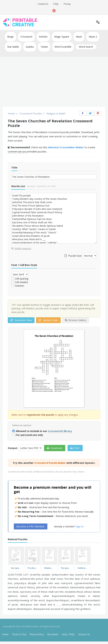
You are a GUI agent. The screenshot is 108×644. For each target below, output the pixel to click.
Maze (79, 37)
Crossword (26, 37)
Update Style (48, 320)
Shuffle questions (21, 248)
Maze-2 (93, 37)
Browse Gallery (76, 320)
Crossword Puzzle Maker (50, 463)
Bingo (10, 37)
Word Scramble (63, 47)
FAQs (56, 4)
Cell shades (21, 282)
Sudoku (30, 47)
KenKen (43, 37)
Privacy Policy (37, 634)
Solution (19, 286)
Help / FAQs (68, 634)
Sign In (80, 526)
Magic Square (62, 37)
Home (6, 634)
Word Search (86, 47)
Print (75, 448)
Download (54, 448)
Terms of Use (19, 634)
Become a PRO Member (31, 526)
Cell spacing (22, 279)
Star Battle (13, 47)
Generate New (21, 320)
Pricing (67, 4)
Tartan (44, 47)
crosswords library (60, 431)
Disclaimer (53, 634)
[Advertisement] (54, 82)
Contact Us (43, 4)
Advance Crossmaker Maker (66, 147)
